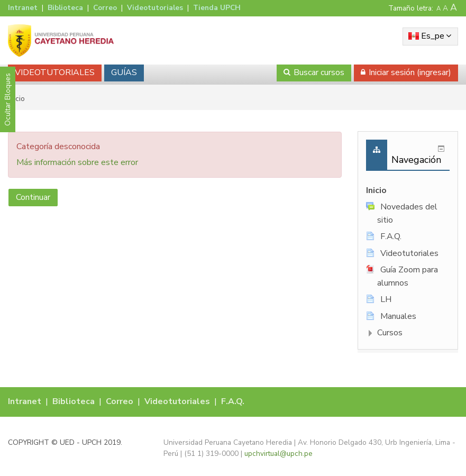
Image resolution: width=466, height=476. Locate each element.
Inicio (376, 190)
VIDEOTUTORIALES (55, 72)
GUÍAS (124, 72)
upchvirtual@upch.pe (278, 454)
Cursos (390, 333)
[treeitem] (408, 191)
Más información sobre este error (77, 162)
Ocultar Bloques (8, 99)
